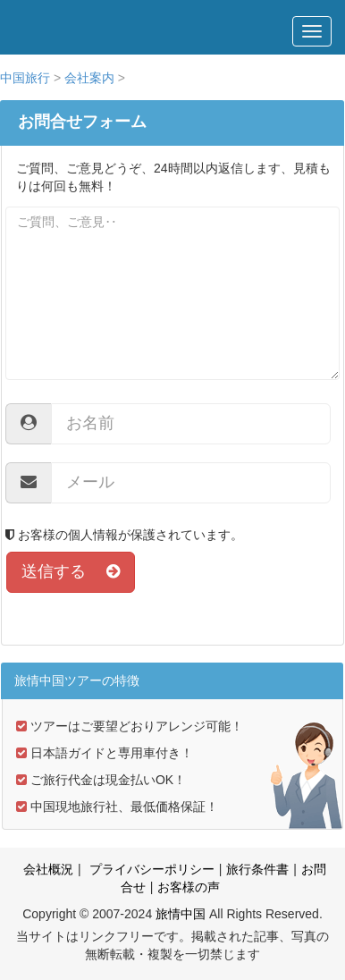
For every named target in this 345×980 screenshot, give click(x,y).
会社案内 (89, 78)
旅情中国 (181, 914)
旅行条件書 (257, 869)
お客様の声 (189, 887)
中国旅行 (25, 78)
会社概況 (48, 869)
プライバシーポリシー (150, 869)
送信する (71, 571)
